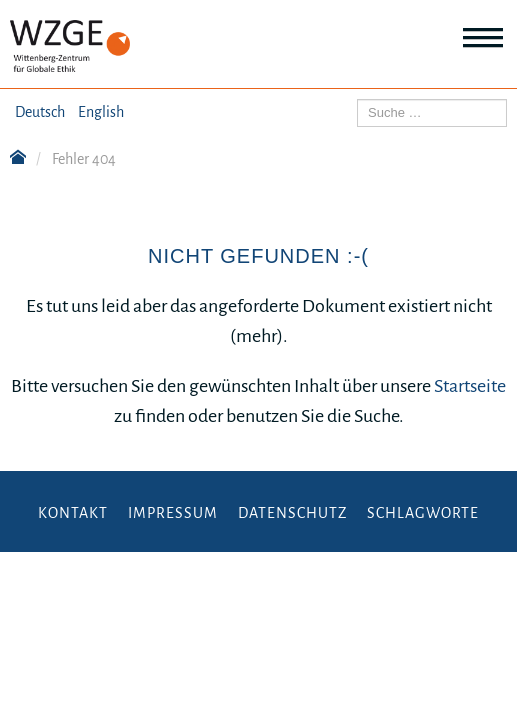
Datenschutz (292, 513)
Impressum (173, 513)
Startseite (470, 386)
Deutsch (40, 112)
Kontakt (73, 513)
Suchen (357, 99)
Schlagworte (423, 513)
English (101, 112)
